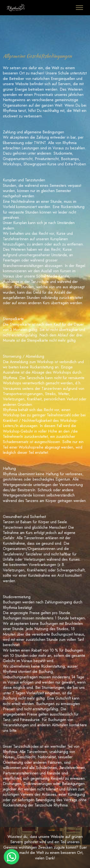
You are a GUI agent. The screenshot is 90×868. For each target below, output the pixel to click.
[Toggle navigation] (80, 8)
